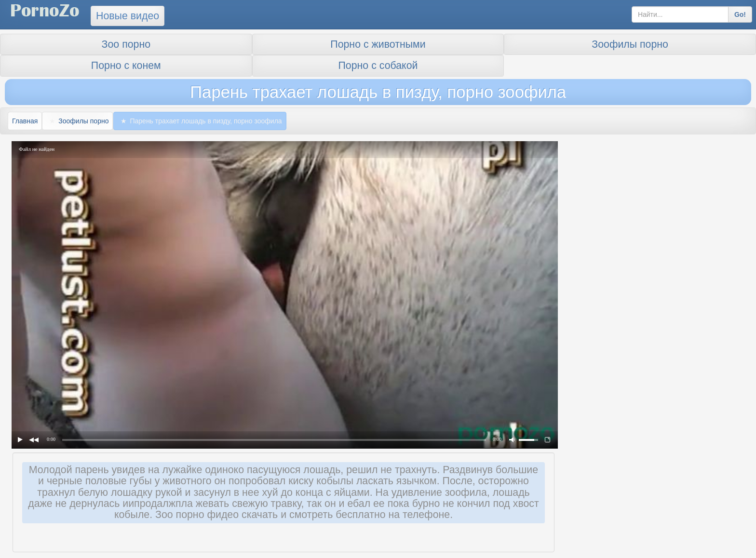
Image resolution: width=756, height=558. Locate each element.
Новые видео (128, 16)
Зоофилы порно (630, 44)
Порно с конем (126, 66)
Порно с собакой (378, 66)
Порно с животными (378, 44)
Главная (25, 121)
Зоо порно (126, 44)
